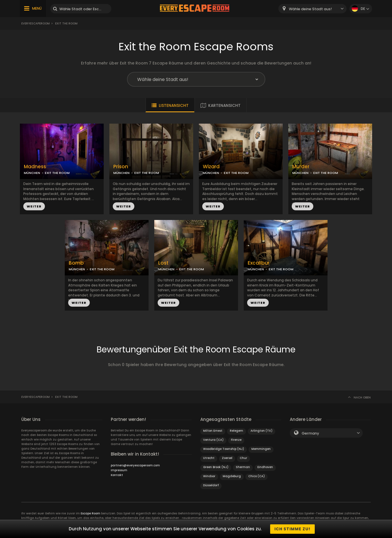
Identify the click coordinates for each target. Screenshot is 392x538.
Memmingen (261, 449)
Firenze (236, 440)
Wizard (211, 167)
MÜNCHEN (32, 173)
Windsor (209, 476)
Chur (243, 458)
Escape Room (90, 513)
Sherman (243, 467)
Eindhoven (265, 467)
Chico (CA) (257, 476)
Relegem (236, 431)
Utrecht (209, 458)
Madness (35, 167)
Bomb (76, 263)
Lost (163, 263)
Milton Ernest (213, 431)
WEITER (34, 206)
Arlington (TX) (261, 431)
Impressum (119, 470)
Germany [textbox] (310, 433)
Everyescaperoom (36, 23)
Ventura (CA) (213, 440)
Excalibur (259, 263)
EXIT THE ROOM (57, 173)
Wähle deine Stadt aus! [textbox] (310, 9)
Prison (121, 167)
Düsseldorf (211, 485)
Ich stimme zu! (292, 529)
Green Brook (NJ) (216, 467)
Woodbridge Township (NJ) (224, 449)
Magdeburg (232, 476)
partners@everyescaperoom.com (135, 465)
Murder (301, 167)
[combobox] (312, 9)
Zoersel (227, 458)
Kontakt (117, 475)
